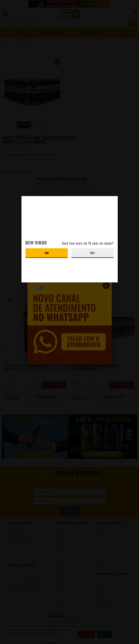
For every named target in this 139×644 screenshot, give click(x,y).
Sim (47, 253)
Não (92, 253)
